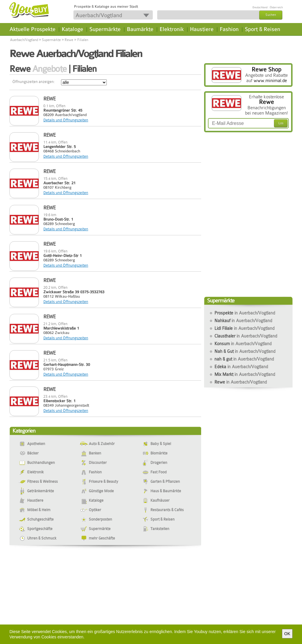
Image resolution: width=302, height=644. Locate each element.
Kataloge (72, 29)
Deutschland (260, 7)
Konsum (243, 344)
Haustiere (202, 29)
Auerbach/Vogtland (24, 40)
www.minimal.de (270, 81)
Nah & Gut (245, 351)
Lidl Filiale (244, 328)
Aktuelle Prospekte (32, 29)
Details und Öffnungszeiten (66, 120)
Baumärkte (140, 29)
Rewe (69, 40)
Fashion (229, 29)
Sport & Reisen (262, 29)
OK (287, 634)
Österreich (276, 7)
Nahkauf (243, 321)
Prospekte (245, 313)
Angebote (49, 69)
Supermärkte (105, 29)
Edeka (241, 367)
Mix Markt (245, 374)
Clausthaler (246, 336)
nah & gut (244, 359)
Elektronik (172, 29)
